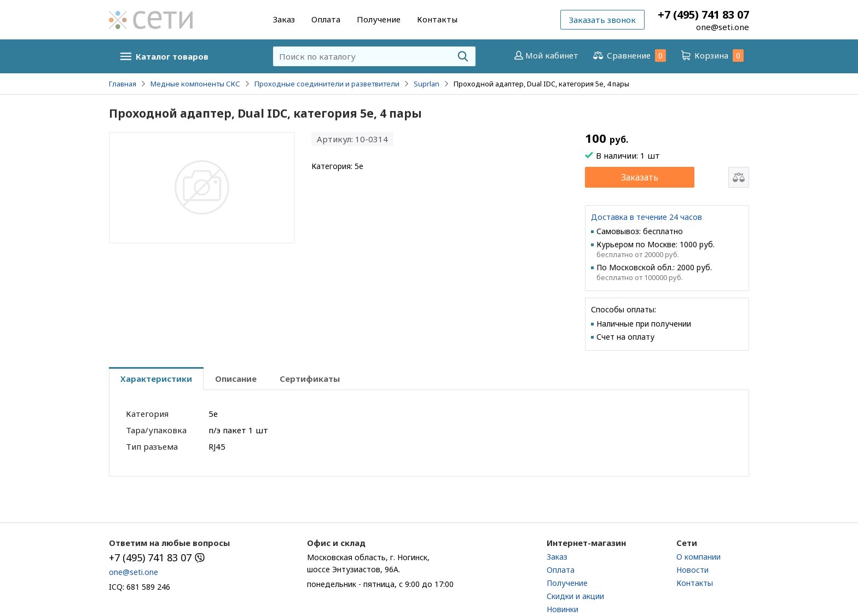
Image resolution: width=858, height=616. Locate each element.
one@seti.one (723, 27)
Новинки (563, 609)
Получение (379, 19)
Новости (692, 570)
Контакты (437, 19)
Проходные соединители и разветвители (327, 84)
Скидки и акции (575, 596)
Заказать (640, 177)
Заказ (284, 19)
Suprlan (427, 84)
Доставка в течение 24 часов (647, 217)
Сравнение (629, 56)
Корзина (711, 56)
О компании (698, 557)
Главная (123, 84)
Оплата (326, 19)
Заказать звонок (602, 20)
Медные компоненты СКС (195, 84)
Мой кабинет (545, 55)
